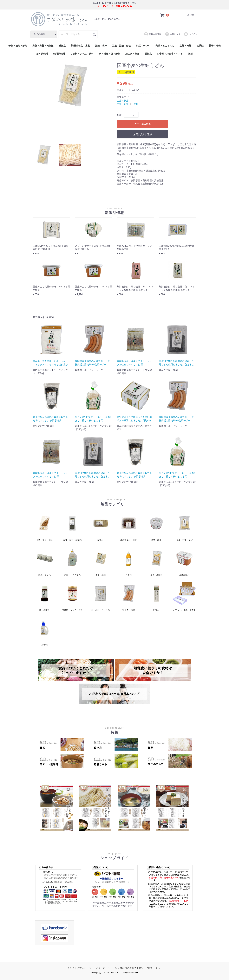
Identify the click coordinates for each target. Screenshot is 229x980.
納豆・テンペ (143, 46)
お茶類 (200, 46)
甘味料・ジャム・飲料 (82, 54)
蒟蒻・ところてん (165, 46)
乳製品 (148, 54)
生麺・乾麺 (185, 46)
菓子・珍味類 (157, 560)
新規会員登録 (153, 34)
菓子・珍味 (215, 46)
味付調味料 (59, 54)
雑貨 (190, 54)
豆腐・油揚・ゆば (122, 46)
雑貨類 (45, 630)
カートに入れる (143, 124)
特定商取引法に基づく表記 (129, 968)
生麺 (136, 104)
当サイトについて (77, 968)
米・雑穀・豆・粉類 (110, 54)
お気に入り (173, 34)
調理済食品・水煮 (80, 46)
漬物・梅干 (101, 46)
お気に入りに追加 (143, 135)
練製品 (62, 46)
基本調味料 (42, 54)
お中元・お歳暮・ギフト (170, 54)
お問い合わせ (153, 968)
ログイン (190, 34)
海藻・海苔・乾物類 (43, 46)
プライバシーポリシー (101, 968)
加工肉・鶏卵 (132, 54)
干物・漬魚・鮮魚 (18, 46)
